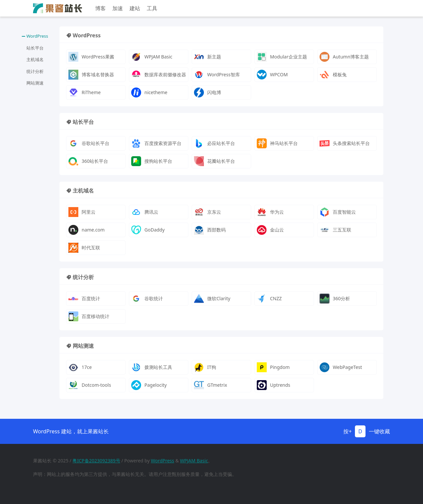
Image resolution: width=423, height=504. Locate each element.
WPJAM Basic (194, 461)
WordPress (162, 461)
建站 (135, 8)
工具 (152, 8)
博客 (100, 8)
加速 (118, 8)
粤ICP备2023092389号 (96, 461)
